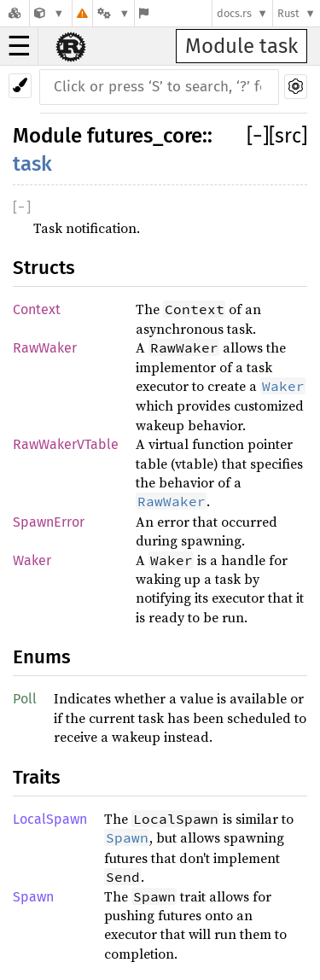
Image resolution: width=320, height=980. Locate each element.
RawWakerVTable (66, 444)
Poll (25, 699)
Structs (44, 268)
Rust (288, 13)
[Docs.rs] (15, 13)
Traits (37, 777)
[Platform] (113, 13)
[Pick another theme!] (20, 86)
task (32, 164)
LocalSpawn (50, 819)
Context (37, 309)
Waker (32, 560)
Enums (42, 657)
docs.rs (234, 13)
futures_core (145, 136)
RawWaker (45, 348)
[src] (288, 136)
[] (258, 136)
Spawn (33, 897)
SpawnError (49, 522)
